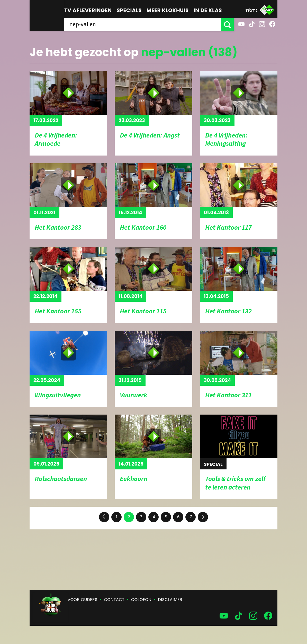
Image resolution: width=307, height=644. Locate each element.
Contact (114, 600)
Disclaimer (170, 600)
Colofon (141, 600)
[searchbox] (143, 24)
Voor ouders (83, 600)
